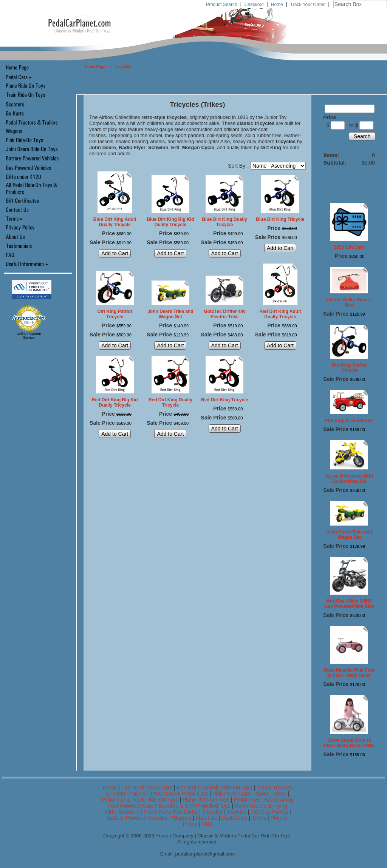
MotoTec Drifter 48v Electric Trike (225, 314)
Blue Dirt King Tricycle (280, 219)
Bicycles (237, 812)
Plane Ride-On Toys (206, 800)
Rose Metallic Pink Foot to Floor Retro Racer (349, 673)
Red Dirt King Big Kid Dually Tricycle (115, 402)
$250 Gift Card (349, 247)
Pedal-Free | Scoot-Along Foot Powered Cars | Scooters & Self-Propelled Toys (200, 803)
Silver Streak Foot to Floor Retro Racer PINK (349, 743)
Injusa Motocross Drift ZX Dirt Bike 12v (349, 479)
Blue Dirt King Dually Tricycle (224, 222)
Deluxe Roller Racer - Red (349, 302)
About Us (206, 818)
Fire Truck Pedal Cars (147, 788)
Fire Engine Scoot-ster (349, 421)
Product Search (222, 5)
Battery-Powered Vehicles (137, 818)
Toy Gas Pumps (269, 812)
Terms (259, 818)
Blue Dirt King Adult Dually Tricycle (115, 222)
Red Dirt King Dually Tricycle (170, 402)
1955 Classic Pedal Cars (179, 794)
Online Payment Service (29, 336)
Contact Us (235, 818)
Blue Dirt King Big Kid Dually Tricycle (170, 222)
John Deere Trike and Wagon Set (170, 314)
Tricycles (123, 67)
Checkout (254, 5)
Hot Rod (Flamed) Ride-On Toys (215, 788)
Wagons (182, 818)
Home (277, 5)
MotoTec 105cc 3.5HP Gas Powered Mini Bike (349, 604)
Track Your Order (307, 5)
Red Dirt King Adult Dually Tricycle (280, 314)
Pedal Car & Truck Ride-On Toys (140, 800)
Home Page (95, 67)
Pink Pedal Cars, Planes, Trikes (249, 794)
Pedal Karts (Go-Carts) (172, 812)
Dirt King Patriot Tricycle (115, 314)
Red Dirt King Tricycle (225, 400)
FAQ (207, 824)
